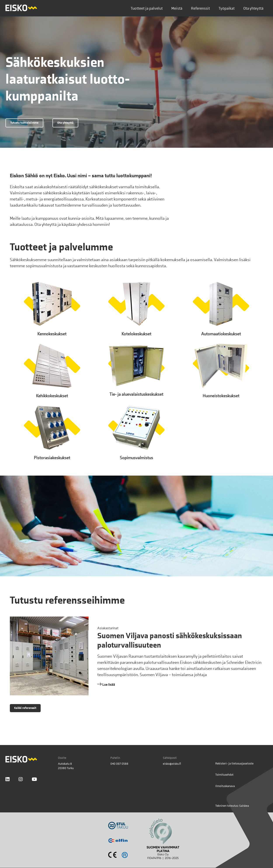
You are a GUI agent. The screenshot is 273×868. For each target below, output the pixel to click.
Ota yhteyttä (253, 8)
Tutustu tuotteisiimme (24, 123)
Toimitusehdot (224, 775)
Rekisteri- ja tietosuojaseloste (234, 763)
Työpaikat (227, 8)
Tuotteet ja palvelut (147, 8)
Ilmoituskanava (225, 786)
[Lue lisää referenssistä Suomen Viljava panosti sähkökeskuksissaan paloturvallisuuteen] (137, 656)
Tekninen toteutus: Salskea (232, 806)
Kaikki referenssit (25, 708)
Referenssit (200, 8)
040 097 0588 (119, 764)
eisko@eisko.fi (172, 764)
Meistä (177, 8)
